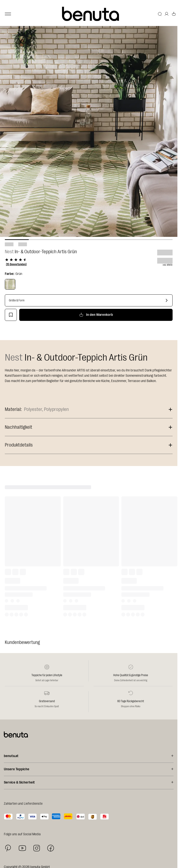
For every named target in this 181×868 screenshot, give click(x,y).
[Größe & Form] (89, 300)
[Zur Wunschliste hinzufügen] (11, 315)
